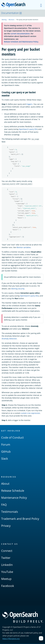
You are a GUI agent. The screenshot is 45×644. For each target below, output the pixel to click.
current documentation (20, 34)
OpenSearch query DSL (28, 129)
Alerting (4, 20)
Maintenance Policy (14, 498)
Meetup (6, 579)
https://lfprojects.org (11, 639)
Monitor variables (24, 248)
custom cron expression (30, 413)
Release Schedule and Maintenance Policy (21, 42)
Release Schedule (13, 491)
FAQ (4, 505)
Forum (6, 445)
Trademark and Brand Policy (20, 519)
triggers (29, 104)
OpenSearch (14, 5)
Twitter (6, 558)
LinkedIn (7, 565)
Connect (7, 551)
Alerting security (18, 289)
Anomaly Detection (9, 339)
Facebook (8, 586)
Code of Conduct (12, 438)
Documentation (12, 13)
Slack (5, 459)
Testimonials (10, 512)
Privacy (6, 526)
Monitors (11, 20)
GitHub (6, 452)
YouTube (7, 572)
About (5, 484)
